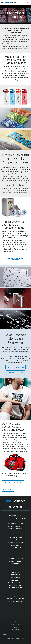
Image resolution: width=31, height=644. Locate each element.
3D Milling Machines (16, 542)
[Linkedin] (21, 507)
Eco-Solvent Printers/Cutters (15, 518)
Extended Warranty (15, 559)
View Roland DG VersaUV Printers (15, 259)
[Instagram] (17, 507)
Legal (15, 627)
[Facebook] (10, 507)
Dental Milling (16, 540)
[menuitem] (28, 3)
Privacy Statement (16, 622)
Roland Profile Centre (16, 599)
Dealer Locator (15, 580)
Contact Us (15, 575)
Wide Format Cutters (15, 526)
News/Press (15, 578)
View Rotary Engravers (15, 367)
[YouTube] (14, 507)
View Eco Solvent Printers (13, 483)
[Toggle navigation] (2, 3)
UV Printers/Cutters (16, 524)
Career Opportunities (16, 583)
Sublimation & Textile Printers (15, 521)
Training (15, 564)
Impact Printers (15, 548)
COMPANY (15, 572)
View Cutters (8, 489)
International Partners (15, 602)
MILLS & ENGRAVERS (15, 537)
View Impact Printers (15, 373)
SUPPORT (16, 556)
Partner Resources (15, 561)
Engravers (15, 545)
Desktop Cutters (16, 529)
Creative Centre (15, 585)
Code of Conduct (15, 624)
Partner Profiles (15, 588)
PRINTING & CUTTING (15, 516)
